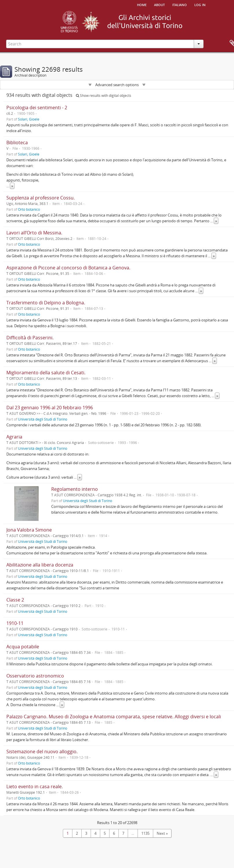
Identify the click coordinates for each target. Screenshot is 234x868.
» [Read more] (12, 186)
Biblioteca (17, 142)
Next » (162, 833)
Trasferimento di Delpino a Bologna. (46, 303)
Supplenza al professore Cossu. (41, 198)
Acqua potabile (23, 647)
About (159, 4)
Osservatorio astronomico (35, 676)
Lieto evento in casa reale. (35, 786)
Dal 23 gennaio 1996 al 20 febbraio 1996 (50, 408)
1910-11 (15, 623)
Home (142, 4)
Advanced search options (117, 85)
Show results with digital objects (104, 96)
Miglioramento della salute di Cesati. (46, 373)
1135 (145, 833)
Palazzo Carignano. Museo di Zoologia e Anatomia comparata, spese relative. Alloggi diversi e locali (114, 717)
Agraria (14, 437)
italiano (180, 4)
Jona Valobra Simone (29, 530)
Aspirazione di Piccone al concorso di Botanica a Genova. (68, 268)
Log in (200, 4)
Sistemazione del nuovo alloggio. (42, 752)
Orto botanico (29, 209)
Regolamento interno (75, 489)
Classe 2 (15, 600)
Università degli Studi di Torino (43, 419)
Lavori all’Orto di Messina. (34, 233)
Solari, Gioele (29, 119)
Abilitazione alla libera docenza (40, 565)
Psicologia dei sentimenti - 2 (37, 108)
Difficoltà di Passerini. (30, 338)
